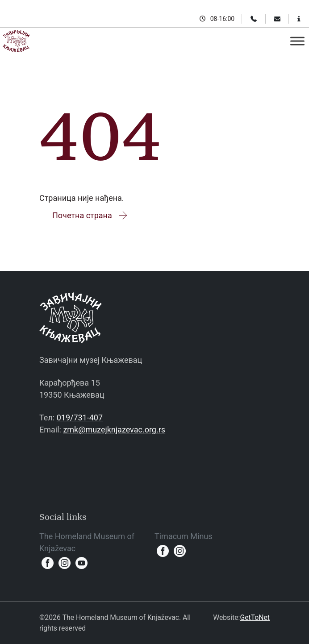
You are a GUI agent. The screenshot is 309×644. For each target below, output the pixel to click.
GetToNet (255, 617)
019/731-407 (80, 418)
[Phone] (254, 19)
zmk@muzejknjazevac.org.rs (114, 430)
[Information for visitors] (299, 19)
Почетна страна (90, 215)
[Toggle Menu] (297, 41)
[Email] (277, 19)
